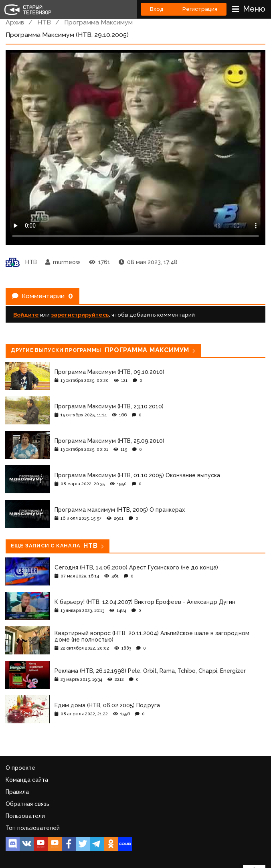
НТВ (44, 22)
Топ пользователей (33, 828)
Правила (17, 792)
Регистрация (200, 9)
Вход (157, 9)
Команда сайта (27, 780)
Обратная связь (27, 804)
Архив (15, 22)
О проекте (20, 768)
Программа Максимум (98, 22)
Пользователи (25, 816)
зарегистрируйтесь (80, 315)
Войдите (26, 315)
